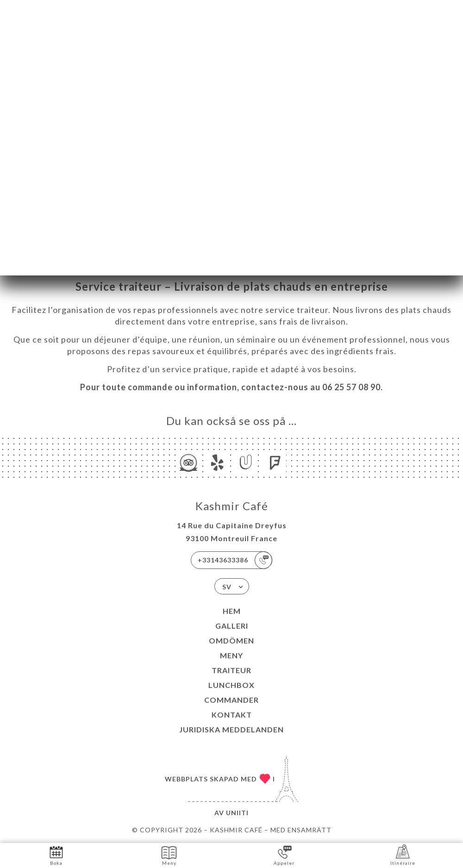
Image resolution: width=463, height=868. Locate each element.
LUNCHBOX (231, 685)
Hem (232, 611)
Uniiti (237, 813)
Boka (56, 855)
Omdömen (231, 640)
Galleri (232, 626)
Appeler (284, 855)
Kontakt (232, 715)
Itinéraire (403, 855)
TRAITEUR (231, 670)
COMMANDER (231, 700)
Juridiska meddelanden (231, 729)
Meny (231, 655)
